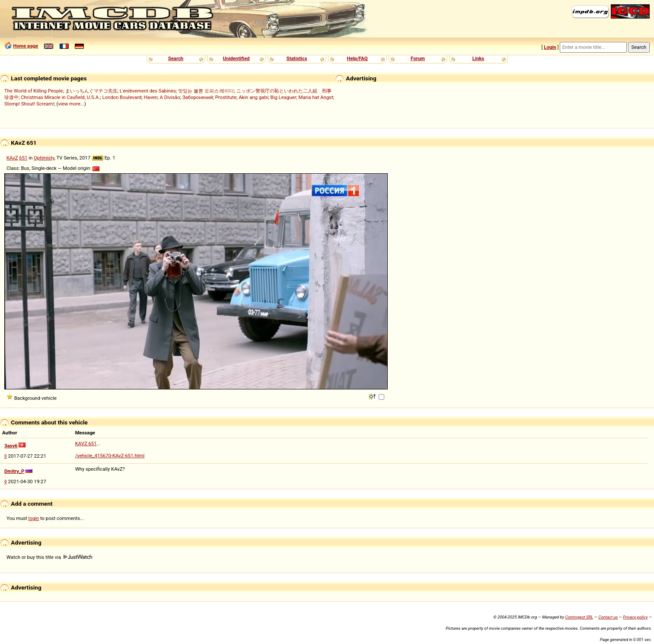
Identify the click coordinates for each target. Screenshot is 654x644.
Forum (418, 58)
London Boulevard (122, 97)
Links (478, 58)
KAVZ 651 (86, 443)
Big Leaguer (284, 97)
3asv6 (11, 446)
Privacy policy (635, 617)
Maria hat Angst (316, 97)
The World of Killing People (33, 91)
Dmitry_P (14, 471)
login (34, 518)
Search (176, 58)
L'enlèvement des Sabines (148, 91)
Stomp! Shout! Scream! (29, 104)
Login (550, 47)
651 (23, 158)
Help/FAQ (357, 58)
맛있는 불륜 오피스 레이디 (206, 91)
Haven (150, 97)
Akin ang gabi (253, 97)
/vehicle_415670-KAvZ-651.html (110, 456)
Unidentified (236, 58)
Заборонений (198, 97)
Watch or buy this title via (49, 557)
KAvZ (12, 158)
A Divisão (170, 97)
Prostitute (226, 97)
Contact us (608, 617)
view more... (71, 104)
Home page (26, 46)
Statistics (297, 58)
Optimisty (44, 158)
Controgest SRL (579, 617)
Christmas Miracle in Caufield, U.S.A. (60, 97)
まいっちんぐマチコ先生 (91, 91)
